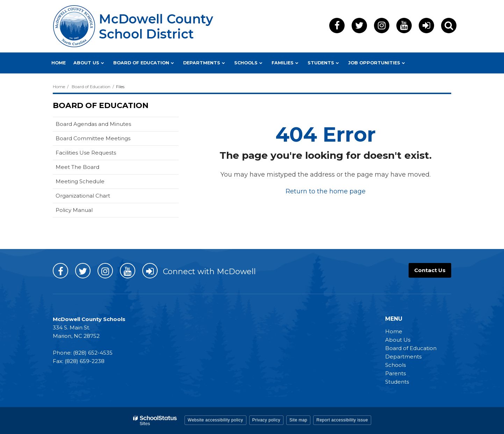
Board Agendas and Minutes (93, 124)
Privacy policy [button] (266, 420)
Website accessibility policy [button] (215, 420)
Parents (395, 373)
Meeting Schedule (80, 181)
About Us (398, 340)
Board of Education (91, 87)
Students (397, 382)
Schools (395, 365)
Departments (403, 357)
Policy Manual (74, 210)
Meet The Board (77, 167)
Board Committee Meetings (93, 138)
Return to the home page (326, 191)
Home (59, 87)
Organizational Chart (83, 196)
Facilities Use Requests (86, 153)
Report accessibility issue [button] (342, 420)
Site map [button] (298, 420)
